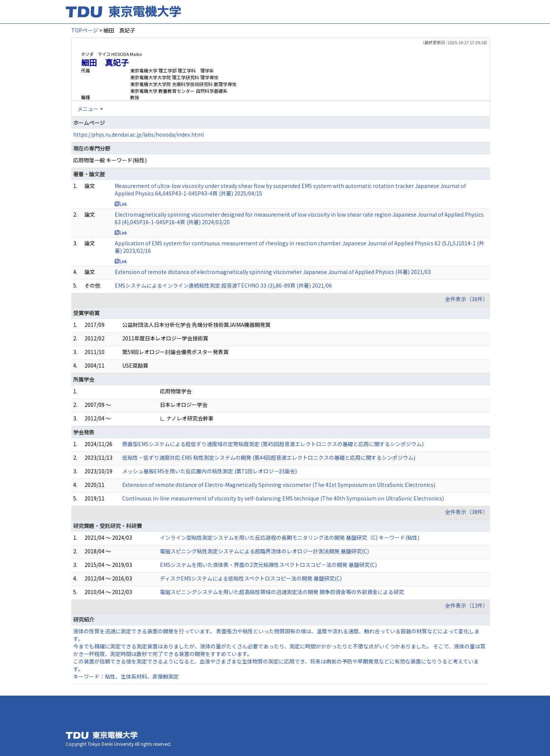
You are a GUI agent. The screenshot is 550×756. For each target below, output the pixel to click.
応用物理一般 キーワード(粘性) (110, 160)
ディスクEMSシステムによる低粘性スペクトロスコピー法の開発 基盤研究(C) (251, 578)
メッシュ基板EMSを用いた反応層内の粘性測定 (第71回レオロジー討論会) (210, 471)
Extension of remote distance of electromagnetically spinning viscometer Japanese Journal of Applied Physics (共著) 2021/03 (273, 272)
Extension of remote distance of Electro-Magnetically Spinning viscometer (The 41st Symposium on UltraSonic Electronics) (279, 485)
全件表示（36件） (467, 299)
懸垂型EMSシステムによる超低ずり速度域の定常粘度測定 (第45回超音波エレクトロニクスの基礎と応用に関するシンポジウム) (273, 444)
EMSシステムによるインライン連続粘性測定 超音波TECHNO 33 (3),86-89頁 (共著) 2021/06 (223, 285)
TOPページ (85, 30)
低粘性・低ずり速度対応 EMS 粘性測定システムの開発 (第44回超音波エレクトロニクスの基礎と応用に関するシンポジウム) (269, 457)
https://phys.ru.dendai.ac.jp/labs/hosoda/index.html (138, 134)
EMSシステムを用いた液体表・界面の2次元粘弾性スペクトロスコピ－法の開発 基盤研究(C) (268, 565)
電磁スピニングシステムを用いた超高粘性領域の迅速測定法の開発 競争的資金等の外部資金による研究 (282, 592)
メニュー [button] (88, 109)
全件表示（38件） (467, 512)
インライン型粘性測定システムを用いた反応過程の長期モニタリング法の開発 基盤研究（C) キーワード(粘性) (290, 537)
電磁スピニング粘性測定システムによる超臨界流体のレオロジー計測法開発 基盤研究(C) (264, 551)
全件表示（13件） (467, 605)
